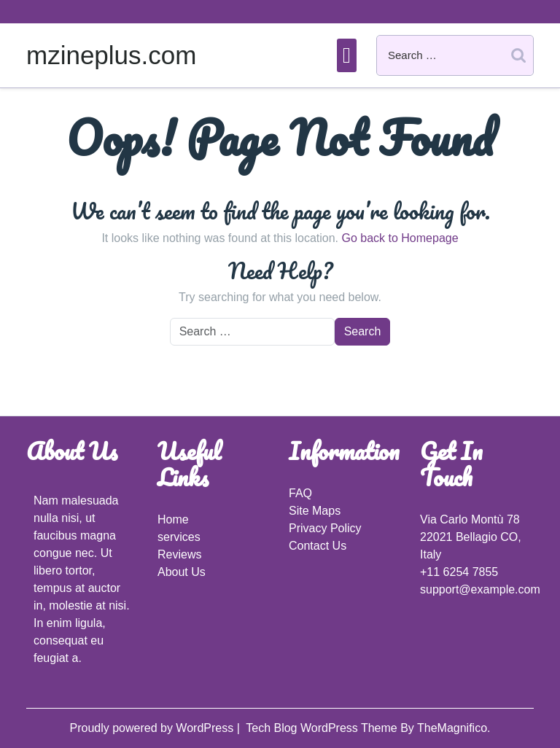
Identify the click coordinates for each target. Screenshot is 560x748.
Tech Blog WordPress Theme (323, 728)
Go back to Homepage (400, 238)
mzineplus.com (111, 55)
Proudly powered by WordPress (153, 728)
